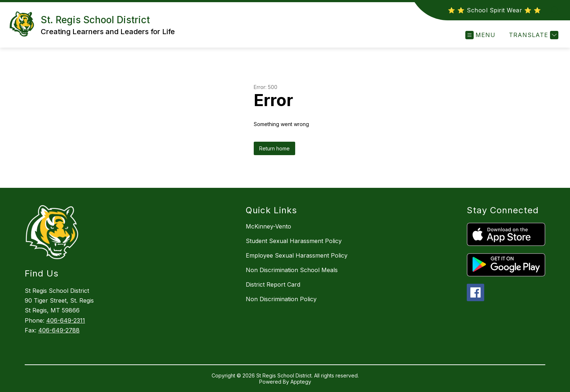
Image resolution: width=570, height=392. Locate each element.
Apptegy (301, 382)
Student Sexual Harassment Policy (294, 241)
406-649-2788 (59, 330)
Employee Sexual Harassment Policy (297, 255)
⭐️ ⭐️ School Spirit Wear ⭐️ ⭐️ (494, 10)
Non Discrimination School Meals (292, 270)
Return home (274, 148)
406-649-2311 (66, 320)
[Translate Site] (533, 35)
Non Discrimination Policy (281, 299)
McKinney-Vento (268, 226)
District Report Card (273, 284)
